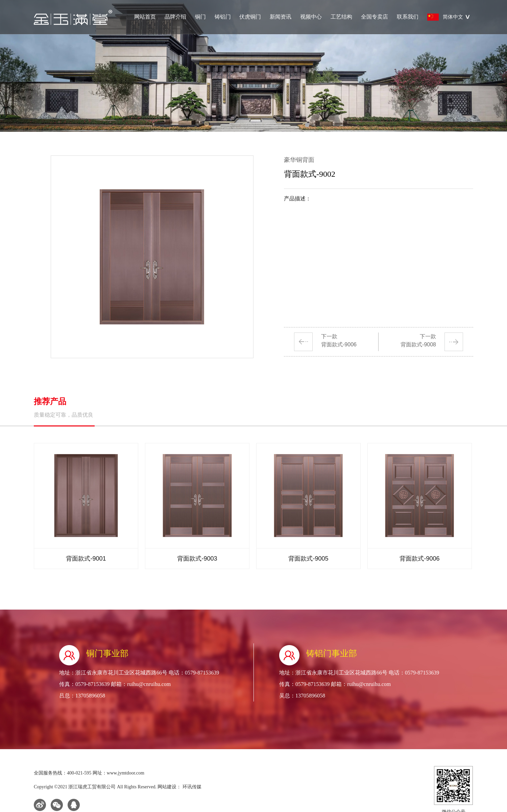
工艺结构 (341, 17)
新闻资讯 (281, 17)
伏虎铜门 (250, 17)
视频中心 (311, 17)
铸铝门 (223, 17)
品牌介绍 (175, 17)
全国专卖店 (375, 17)
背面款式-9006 (339, 345)
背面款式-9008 (418, 345)
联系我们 (408, 17)
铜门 (200, 17)
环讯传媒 (191, 787)
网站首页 (145, 17)
